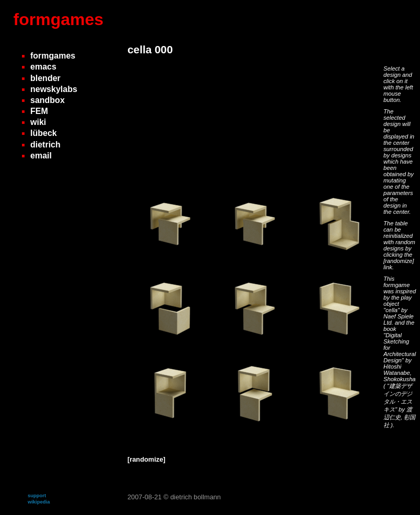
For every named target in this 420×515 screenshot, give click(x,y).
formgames (59, 19)
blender (45, 78)
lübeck (44, 133)
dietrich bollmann (196, 497)
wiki (38, 122)
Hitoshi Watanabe (397, 370)
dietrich (45, 145)
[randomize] (399, 261)
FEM (39, 111)
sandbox (48, 100)
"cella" (392, 310)
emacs (43, 67)
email (41, 156)
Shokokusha (400, 379)
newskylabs (54, 89)
